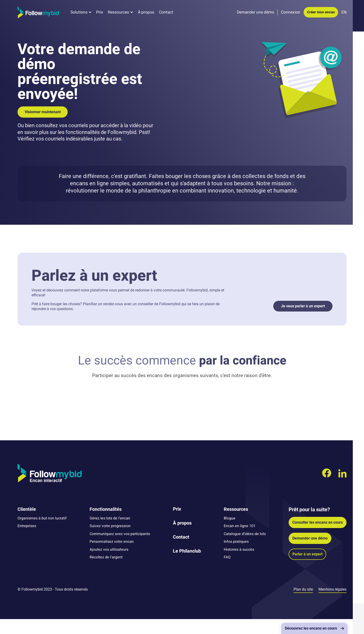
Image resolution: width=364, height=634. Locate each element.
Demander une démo (310, 553)
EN (344, 14)
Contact (166, 14)
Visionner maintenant (43, 112)
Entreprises (27, 541)
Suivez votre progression (110, 541)
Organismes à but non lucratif (42, 533)
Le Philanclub (187, 566)
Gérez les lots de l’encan (110, 533)
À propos (146, 14)
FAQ (227, 572)
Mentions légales (332, 604)
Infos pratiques (236, 557)
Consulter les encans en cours (318, 537)
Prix (100, 14)
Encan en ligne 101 (240, 541)
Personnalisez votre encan (112, 557)
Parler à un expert (307, 569)
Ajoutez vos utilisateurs (109, 564)
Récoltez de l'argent (106, 572)
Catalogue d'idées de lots (245, 549)
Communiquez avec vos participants (120, 549)
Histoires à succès (239, 564)
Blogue (230, 533)
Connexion (291, 14)
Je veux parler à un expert (303, 306)
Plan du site (303, 604)
